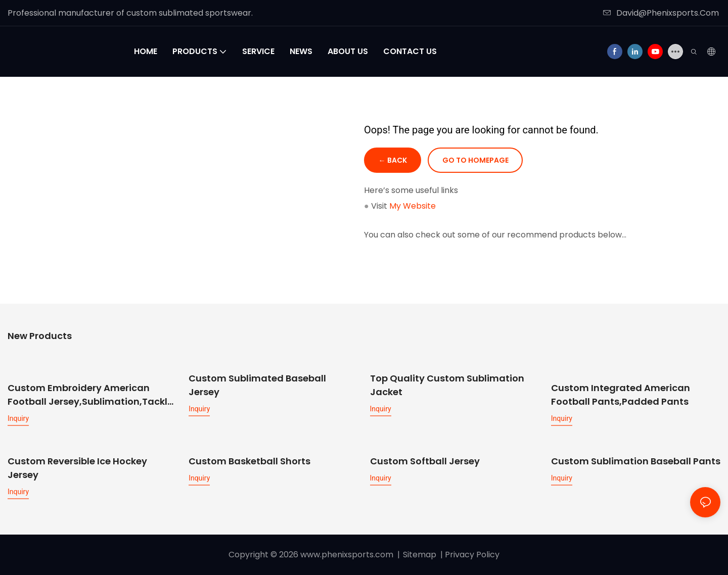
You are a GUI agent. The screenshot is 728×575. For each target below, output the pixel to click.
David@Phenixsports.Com (661, 13)
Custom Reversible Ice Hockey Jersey (77, 467)
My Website (413, 206)
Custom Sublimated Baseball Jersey (257, 386)
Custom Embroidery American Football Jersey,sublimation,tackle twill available (90, 395)
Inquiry (18, 418)
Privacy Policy (472, 554)
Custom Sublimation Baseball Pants (636, 461)
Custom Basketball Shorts (249, 461)
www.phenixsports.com (347, 554)
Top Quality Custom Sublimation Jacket (447, 386)
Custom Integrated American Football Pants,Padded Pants (621, 386)
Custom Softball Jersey (425, 461)
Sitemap (420, 554)
